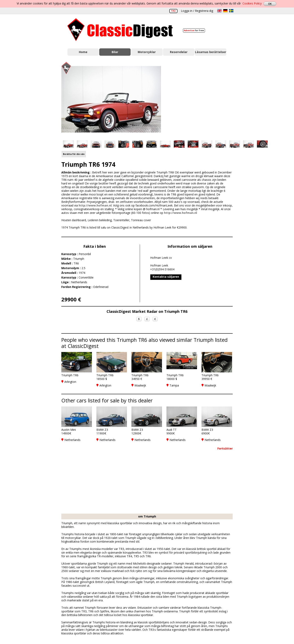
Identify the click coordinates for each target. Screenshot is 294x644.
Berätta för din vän (74, 154)
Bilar (115, 52)
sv (231, 11)
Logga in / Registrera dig (197, 11)
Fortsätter (225, 448)
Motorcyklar (147, 52)
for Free (194, 30)
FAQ (173, 11)
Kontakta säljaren (166, 277)
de (225, 11)
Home (83, 52)
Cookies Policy (252, 3)
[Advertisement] (201, 99)
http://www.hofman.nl (95, 205)
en (219, 11)
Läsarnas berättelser (211, 52)
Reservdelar (179, 52)
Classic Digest (120, 30)
